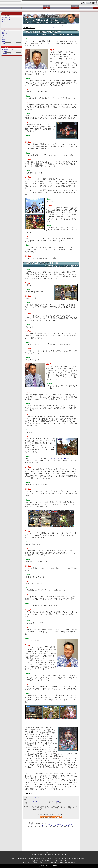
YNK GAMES (36, 801)
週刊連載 (4, 33)
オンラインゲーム (7, 31)
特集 (3, 35)
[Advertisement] (38, 838)
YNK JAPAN (59, 801)
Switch (32, 8)
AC (68, 8)
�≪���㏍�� (75, 7)
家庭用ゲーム (54, 855)
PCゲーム (35, 855)
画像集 (4, 44)
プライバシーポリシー (7, 49)
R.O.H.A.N (35, 797)
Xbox (18, 8)
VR (54, 8)
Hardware (61, 8)
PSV (82, 8)
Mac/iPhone (41, 855)
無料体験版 (5, 39)
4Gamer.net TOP (6, 17)
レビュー (4, 37)
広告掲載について (6, 54)
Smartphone (39, 8)
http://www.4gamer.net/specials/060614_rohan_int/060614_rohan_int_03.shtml (51, 825)
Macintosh (4, 24)
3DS (89, 8)
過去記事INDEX (6, 20)
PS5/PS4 (25, 8)
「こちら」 (61, 860)
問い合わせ (5, 52)
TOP (4, 8)
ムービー (4, 42)
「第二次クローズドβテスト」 (60, 458)
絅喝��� (46, 7)
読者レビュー (62, 855)
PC (11, 8)
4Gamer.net (49, 853)
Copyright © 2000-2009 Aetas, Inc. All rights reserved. (49, 866)
